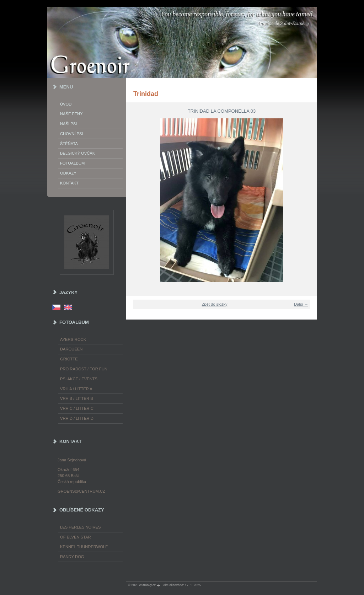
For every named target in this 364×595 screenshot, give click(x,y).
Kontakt (69, 183)
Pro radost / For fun (84, 369)
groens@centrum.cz (81, 491)
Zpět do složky (215, 304)
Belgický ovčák (77, 153)
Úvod (66, 104)
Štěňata (69, 144)
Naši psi (68, 124)
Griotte (69, 359)
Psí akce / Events (79, 379)
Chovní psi (72, 134)
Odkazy (68, 173)
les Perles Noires (80, 527)
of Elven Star (76, 537)
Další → (301, 304)
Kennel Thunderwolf (84, 547)
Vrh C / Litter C (77, 408)
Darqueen (71, 349)
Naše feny (71, 114)
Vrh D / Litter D (77, 418)
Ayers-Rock (73, 339)
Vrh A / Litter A (76, 389)
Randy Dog (72, 557)
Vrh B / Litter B (77, 398)
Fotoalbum (72, 163)
